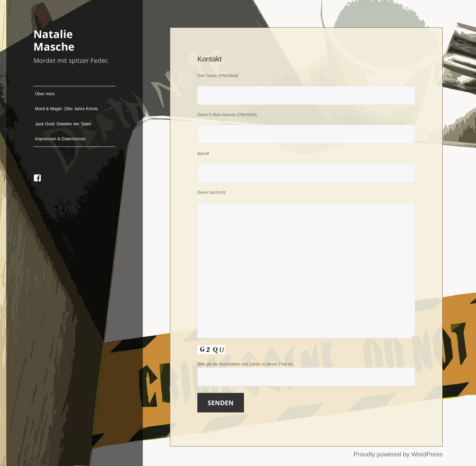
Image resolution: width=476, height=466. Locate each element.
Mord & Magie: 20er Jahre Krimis (66, 109)
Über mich (45, 94)
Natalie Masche (54, 40)
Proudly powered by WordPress (398, 454)
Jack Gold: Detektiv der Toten (63, 124)
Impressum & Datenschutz (60, 139)
